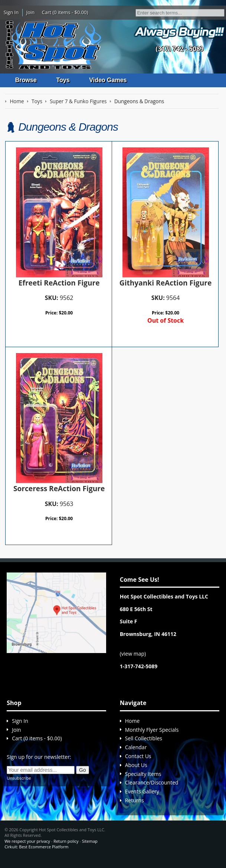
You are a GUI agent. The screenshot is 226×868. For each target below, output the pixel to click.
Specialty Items (143, 780)
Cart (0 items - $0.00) (65, 12)
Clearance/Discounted (152, 788)
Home (132, 727)
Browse (26, 80)
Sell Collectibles (144, 744)
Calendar (136, 753)
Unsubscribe (19, 784)
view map (133, 660)
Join (31, 12)
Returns (135, 806)
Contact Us (138, 762)
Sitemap (90, 847)
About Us (136, 771)
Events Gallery (142, 797)
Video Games (108, 80)
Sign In (11, 12)
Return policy (66, 847)
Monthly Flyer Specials (152, 736)
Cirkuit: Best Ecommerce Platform (36, 853)
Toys (63, 80)
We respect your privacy (27, 847)
